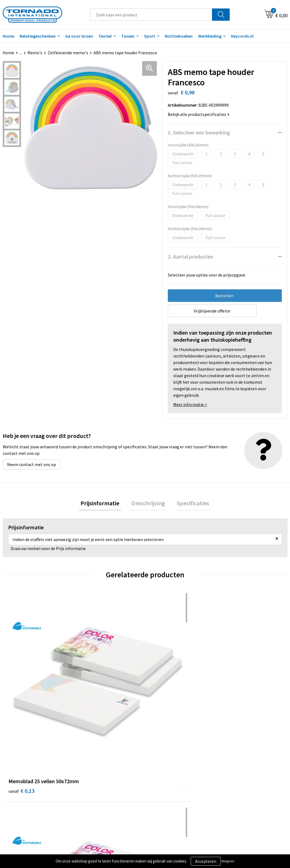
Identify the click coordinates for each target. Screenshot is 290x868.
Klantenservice (166, 769)
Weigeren (228, 861)
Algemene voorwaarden (244, 760)
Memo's (35, 53)
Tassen (128, 36)
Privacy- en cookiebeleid (245, 769)
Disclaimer (232, 777)
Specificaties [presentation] (189, 504)
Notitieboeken (179, 36)
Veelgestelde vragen (100, 769)
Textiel (105, 36)
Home (8, 53)
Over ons (89, 760)
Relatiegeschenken (38, 36)
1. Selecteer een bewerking (199, 132)
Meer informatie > (190, 404)
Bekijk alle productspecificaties (199, 114)
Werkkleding (210, 36)
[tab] (104, 504)
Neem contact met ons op (32, 464)
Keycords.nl (242, 36)
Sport (150, 36)
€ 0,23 (93, 682)
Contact (159, 760)
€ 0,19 (235, 682)
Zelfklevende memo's (68, 53)
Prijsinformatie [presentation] (104, 504)
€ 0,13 (21, 682)
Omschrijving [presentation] (148, 504)
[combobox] (151, 15)
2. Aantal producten (191, 256)
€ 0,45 (164, 682)
